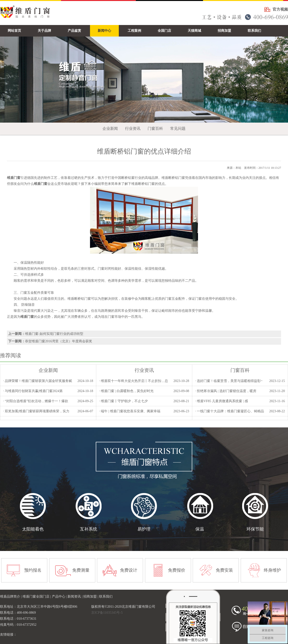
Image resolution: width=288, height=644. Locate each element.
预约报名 (33, 570)
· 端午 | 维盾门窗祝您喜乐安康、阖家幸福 (130, 411)
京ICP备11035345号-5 (107, 613)
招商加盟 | (91, 597)
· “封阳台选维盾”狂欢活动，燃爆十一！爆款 (36, 401)
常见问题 (178, 128)
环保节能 (255, 529)
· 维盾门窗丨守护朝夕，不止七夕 (123, 401)
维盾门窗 (27, 317)
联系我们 (106, 597)
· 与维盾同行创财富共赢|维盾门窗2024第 (33, 391)
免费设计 (129, 570)
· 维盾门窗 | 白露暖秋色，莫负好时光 (126, 391)
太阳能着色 (33, 529)
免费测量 (81, 570)
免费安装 (224, 570)
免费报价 (177, 570)
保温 (200, 529)
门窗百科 (155, 128)
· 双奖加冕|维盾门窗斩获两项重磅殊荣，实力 (36, 411)
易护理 (144, 529)
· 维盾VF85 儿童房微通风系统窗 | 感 (222, 401)
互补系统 (89, 529)
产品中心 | (60, 597)
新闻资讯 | (75, 597)
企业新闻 (110, 128)
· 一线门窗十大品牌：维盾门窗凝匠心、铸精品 (230, 411)
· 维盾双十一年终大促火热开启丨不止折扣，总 (134, 381)
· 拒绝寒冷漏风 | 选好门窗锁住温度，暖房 (226, 391)
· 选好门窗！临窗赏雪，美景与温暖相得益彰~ (229, 381)
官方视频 (280, 9)
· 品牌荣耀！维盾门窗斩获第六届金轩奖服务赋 (38, 381)
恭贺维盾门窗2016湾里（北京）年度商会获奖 (59, 341)
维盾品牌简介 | (11, 597)
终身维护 (272, 570)
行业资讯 (133, 128)
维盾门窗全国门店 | (37, 597)
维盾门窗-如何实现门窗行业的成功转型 (54, 334)
